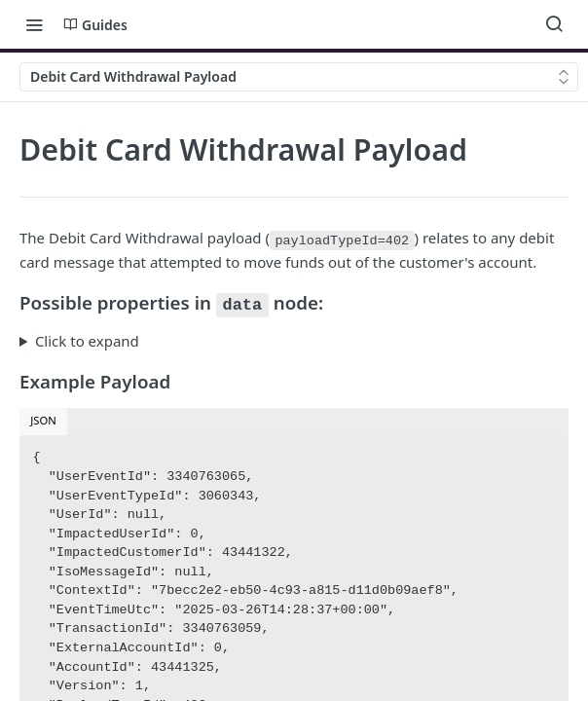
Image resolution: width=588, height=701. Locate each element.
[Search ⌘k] (554, 24)
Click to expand (87, 341)
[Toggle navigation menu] (34, 24)
